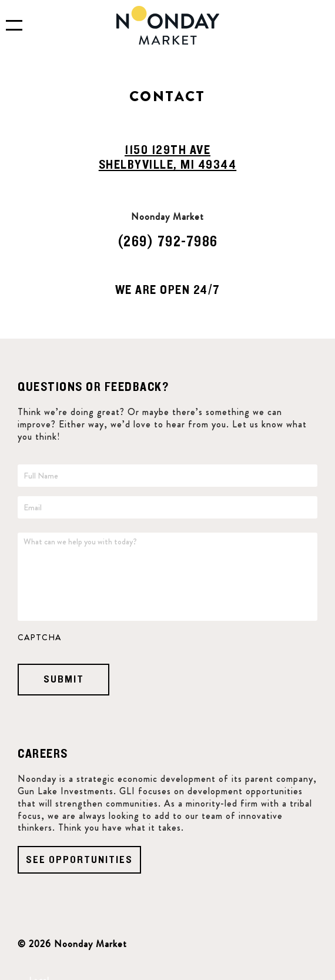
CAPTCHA (39, 637)
